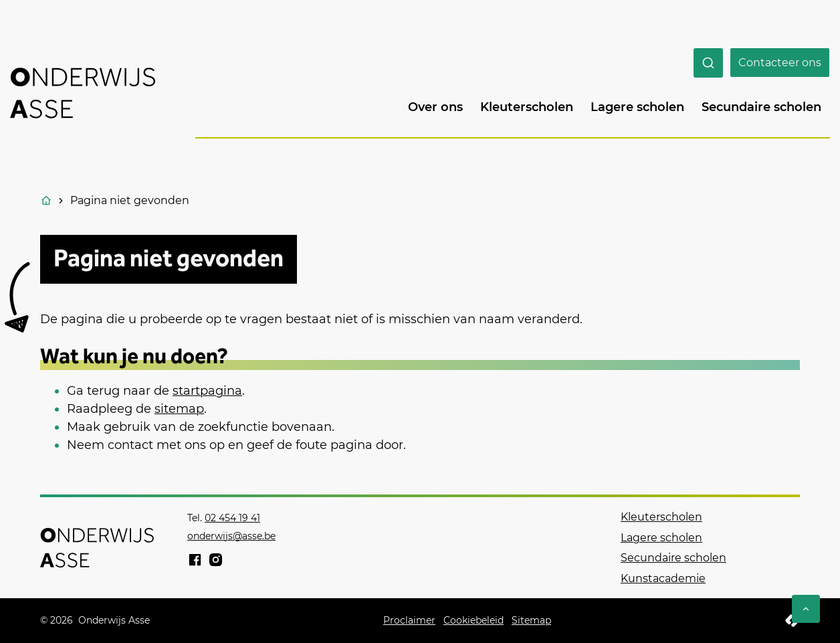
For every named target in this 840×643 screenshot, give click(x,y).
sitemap (179, 409)
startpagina (207, 391)
